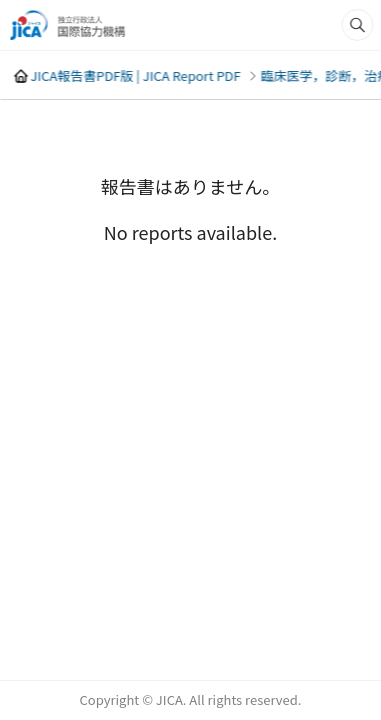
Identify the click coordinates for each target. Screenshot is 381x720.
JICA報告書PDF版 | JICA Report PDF (135, 75)
